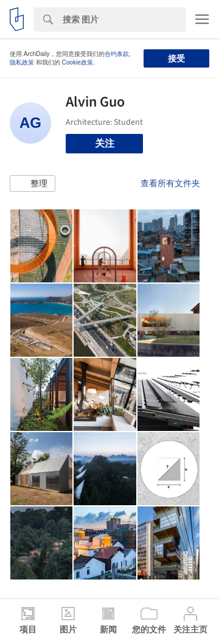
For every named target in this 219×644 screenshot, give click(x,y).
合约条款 (117, 54)
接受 (176, 58)
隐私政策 (22, 62)
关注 (105, 143)
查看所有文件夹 (170, 183)
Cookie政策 (78, 62)
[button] (33, 184)
